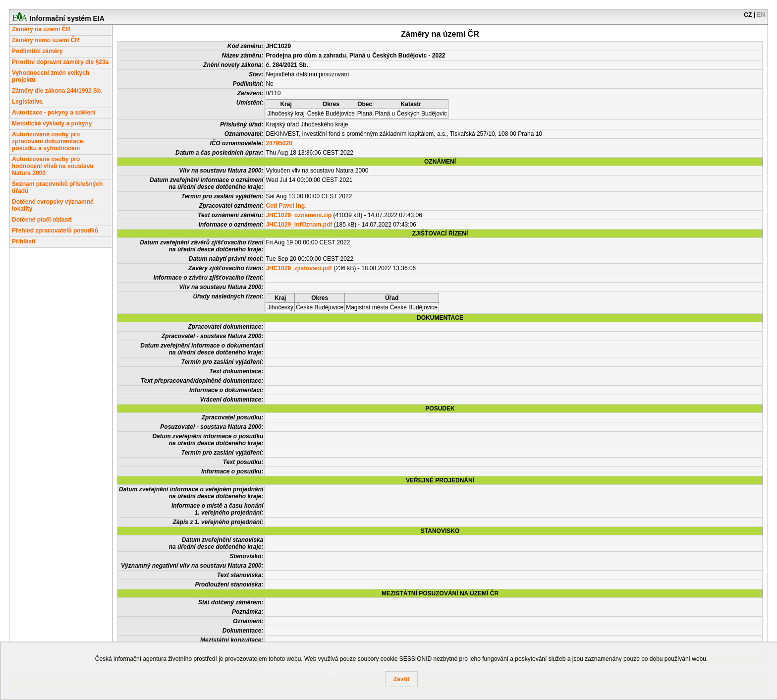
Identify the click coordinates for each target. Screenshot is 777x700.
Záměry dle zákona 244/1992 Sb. (57, 91)
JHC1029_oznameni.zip (299, 215)
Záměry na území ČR (41, 29)
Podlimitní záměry (37, 51)
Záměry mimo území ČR (46, 40)
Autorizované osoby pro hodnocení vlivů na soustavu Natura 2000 (53, 166)
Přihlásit (24, 241)
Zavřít (402, 679)
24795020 (279, 143)
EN (761, 15)
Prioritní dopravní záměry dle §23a (60, 62)
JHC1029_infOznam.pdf (299, 225)
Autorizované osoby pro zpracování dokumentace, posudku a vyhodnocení (48, 141)
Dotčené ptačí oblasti (42, 220)
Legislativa (27, 102)
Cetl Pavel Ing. (286, 206)
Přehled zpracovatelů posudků (55, 231)
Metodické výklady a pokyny (52, 123)
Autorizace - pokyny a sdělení (54, 113)
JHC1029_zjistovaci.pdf (299, 268)
